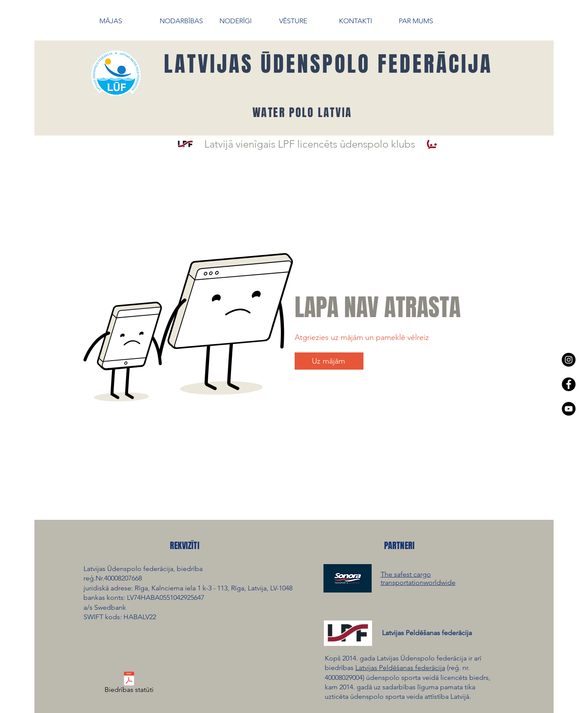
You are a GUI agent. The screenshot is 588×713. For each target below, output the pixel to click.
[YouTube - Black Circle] (569, 409)
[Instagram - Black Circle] (569, 360)
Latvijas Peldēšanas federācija (400, 668)
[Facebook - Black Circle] (569, 384)
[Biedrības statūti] (129, 684)
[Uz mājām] (329, 361)
